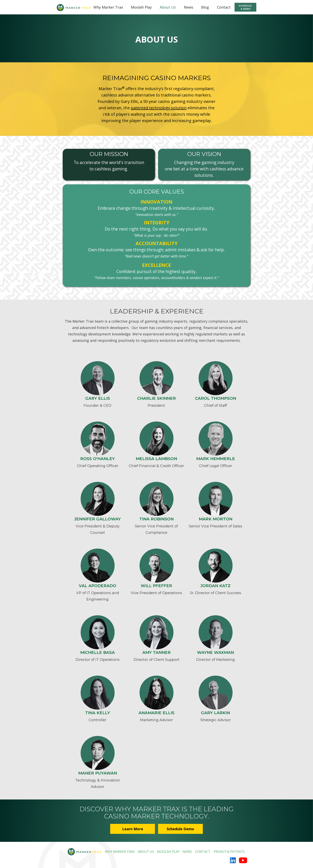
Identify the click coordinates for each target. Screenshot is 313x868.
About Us (168, 7)
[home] (72, 6)
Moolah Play (141, 7)
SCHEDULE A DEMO (245, 7)
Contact (224, 7)
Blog (205, 7)
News (189, 7)
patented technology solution (159, 108)
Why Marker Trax (108, 7)
